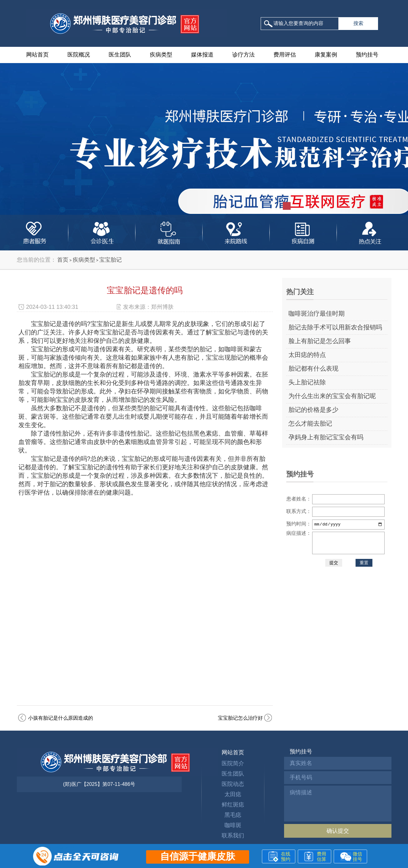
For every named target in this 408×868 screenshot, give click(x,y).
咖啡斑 (233, 825)
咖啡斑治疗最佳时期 (317, 313)
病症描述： (299, 533)
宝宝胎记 (111, 260)
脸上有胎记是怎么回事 (320, 341)
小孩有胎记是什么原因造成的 (61, 718)
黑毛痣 (233, 815)
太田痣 (233, 794)
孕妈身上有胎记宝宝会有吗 (326, 437)
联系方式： (299, 511)
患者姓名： (299, 499)
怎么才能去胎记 (310, 423)
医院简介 (233, 763)
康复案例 (326, 55)
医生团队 (120, 55)
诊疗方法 (243, 55)
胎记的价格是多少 (313, 410)
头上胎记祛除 (307, 382)
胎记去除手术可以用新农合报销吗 (335, 327)
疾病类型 (161, 55)
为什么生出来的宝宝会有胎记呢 (332, 396)
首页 (63, 260)
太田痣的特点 (307, 355)
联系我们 (233, 836)
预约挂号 (367, 55)
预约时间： (299, 524)
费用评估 (285, 55)
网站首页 (37, 55)
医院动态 (233, 784)
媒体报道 (202, 55)
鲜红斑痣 (233, 805)
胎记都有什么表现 (313, 368)
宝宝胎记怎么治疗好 (240, 718)
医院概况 (79, 55)
